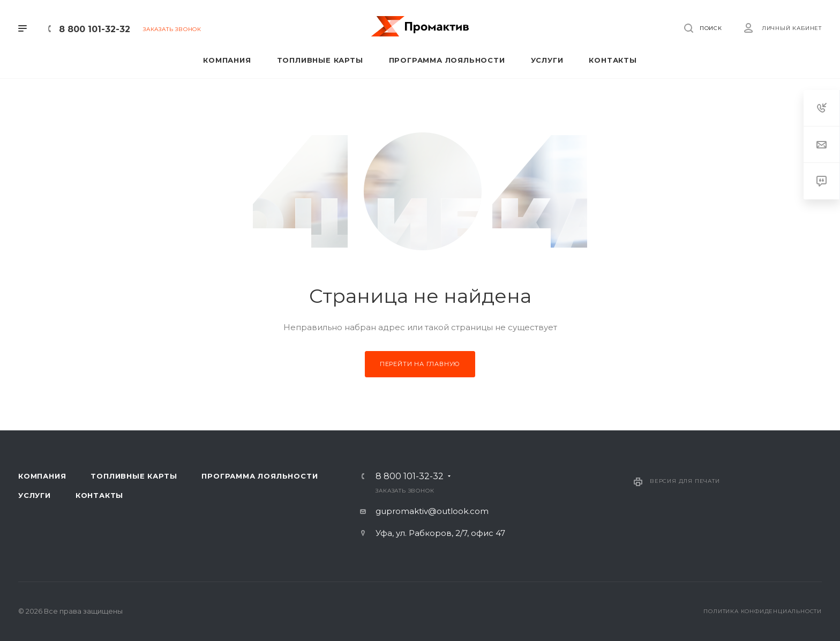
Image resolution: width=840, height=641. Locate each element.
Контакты (99, 495)
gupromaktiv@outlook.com (432, 511)
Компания (42, 476)
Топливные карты (134, 476)
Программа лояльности (260, 476)
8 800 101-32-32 (95, 29)
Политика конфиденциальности (763, 611)
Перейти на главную (420, 364)
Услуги (35, 495)
